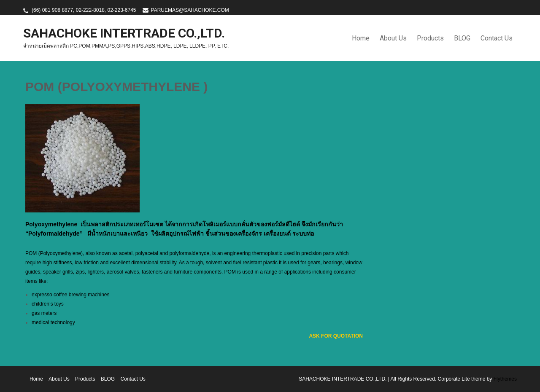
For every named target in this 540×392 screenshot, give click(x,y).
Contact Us (497, 38)
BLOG (462, 38)
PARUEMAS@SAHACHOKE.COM (190, 10)
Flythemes (504, 379)
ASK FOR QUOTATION (336, 336)
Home (361, 38)
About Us (393, 38)
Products (430, 38)
